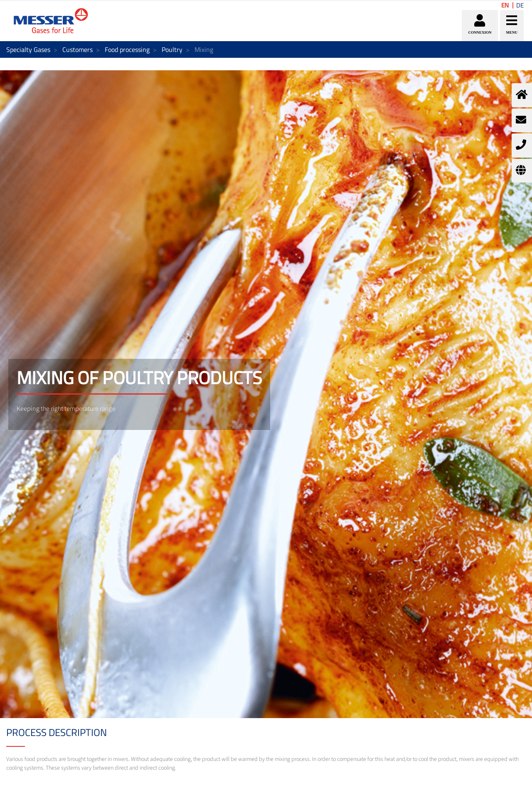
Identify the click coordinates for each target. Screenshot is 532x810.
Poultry (172, 49)
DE (520, 5)
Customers (78, 49)
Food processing (127, 49)
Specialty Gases (28, 49)
